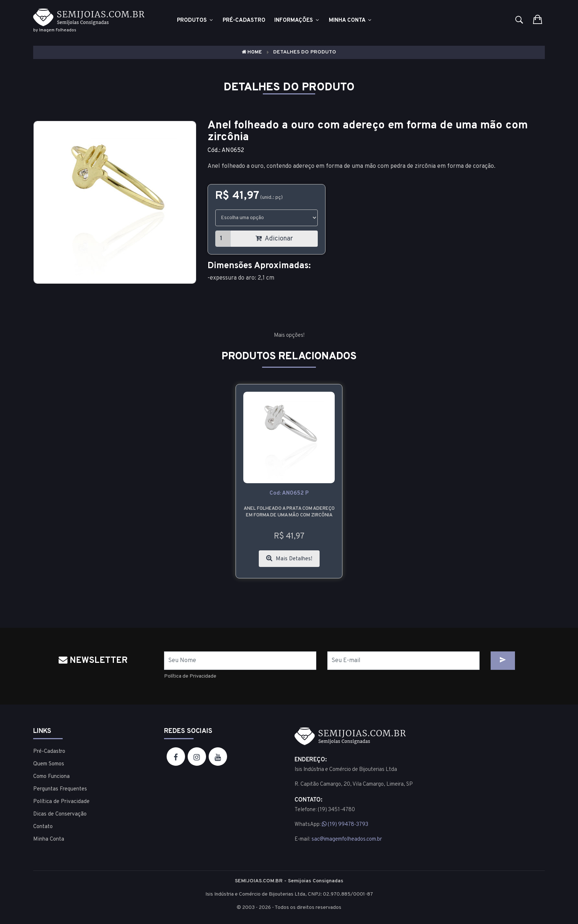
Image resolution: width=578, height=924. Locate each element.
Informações (297, 20)
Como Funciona (51, 777)
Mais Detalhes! (289, 559)
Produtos (195, 20)
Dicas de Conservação (60, 814)
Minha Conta (351, 20)
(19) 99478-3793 (345, 825)
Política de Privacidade (190, 676)
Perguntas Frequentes (60, 789)
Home (252, 52)
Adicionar (274, 239)
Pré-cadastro (244, 20)
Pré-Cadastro (49, 752)
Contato (43, 827)
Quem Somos (49, 764)
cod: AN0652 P (289, 493)
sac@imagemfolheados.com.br (347, 839)
